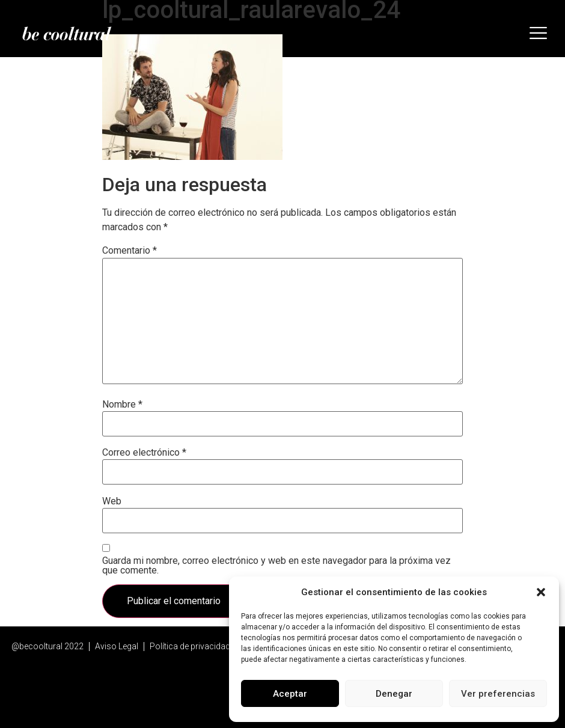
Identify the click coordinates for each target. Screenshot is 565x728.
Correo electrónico (144, 453)
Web (112, 501)
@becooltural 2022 (47, 646)
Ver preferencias (498, 694)
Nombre (122, 405)
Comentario (130, 251)
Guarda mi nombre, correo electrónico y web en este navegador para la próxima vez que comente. (276, 566)
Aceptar (290, 694)
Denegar (394, 694)
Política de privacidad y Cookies (209, 646)
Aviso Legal (117, 646)
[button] (541, 592)
